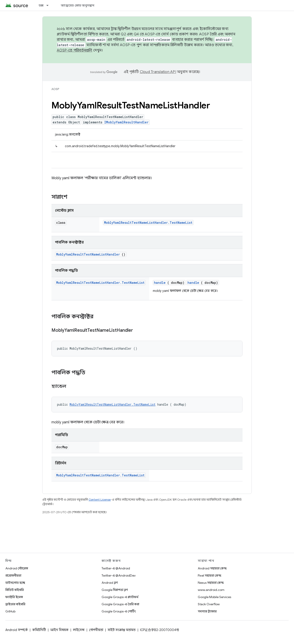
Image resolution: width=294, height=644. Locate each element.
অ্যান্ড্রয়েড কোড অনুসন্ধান (78, 5)
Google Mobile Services (214, 597)
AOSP (55, 89)
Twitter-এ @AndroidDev (119, 575)
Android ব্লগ (110, 583)
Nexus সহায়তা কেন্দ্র (211, 583)
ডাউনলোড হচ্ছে (15, 583)
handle (160, 283)
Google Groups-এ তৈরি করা (120, 604)
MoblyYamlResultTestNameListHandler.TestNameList (148, 223)
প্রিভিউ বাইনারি (15, 590)
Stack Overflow (209, 604)
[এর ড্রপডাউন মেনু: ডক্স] (49, 5)
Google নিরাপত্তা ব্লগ (115, 590)
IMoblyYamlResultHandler (126, 122)
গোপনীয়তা (96, 630)
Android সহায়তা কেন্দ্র (212, 568)
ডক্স (41, 5)
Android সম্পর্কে (17, 630)
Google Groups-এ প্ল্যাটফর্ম (120, 597)
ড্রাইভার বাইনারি (15, 604)
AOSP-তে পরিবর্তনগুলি (75, 50)
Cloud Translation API (158, 72)
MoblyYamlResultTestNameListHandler (88, 254)
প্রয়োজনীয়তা (13, 575)
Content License (100, 500)
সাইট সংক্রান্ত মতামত (122, 630)
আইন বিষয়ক (59, 630)
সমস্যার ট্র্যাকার (207, 611)
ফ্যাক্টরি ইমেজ (14, 597)
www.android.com (211, 590)
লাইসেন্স (79, 630)
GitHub (10, 611)
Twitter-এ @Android (116, 568)
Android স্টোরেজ (17, 568)
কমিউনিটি (39, 630)
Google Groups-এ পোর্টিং (119, 611)
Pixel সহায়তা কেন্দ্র (210, 575)
